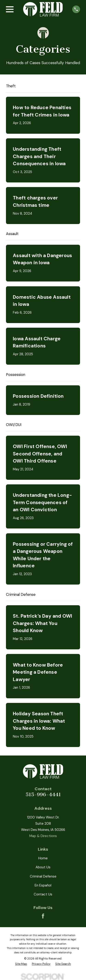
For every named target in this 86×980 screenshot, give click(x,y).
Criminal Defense (43, 876)
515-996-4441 (43, 794)
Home (43, 858)
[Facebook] (43, 916)
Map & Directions (43, 836)
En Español (43, 885)
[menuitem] (21, 964)
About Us (43, 867)
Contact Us (43, 894)
